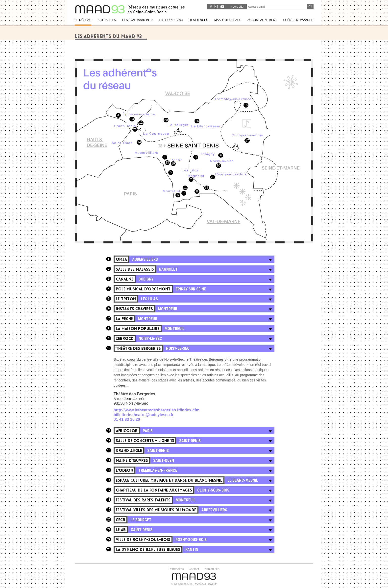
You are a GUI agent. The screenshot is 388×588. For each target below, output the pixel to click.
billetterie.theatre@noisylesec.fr (144, 415)
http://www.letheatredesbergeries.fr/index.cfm (157, 410)
